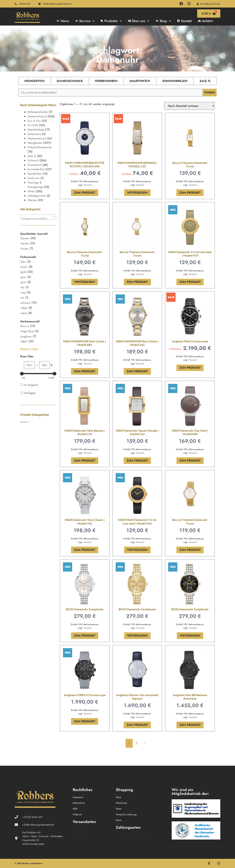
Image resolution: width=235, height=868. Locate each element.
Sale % (205, 81)
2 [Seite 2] (137, 743)
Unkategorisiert (37, 196)
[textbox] (38, 219)
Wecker (32, 200)
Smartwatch (140, 81)
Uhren (31, 191)
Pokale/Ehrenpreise (39, 147)
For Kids (33, 125)
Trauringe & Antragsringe (35, 185)
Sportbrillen (35, 174)
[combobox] (38, 217)
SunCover (34, 178)
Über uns (139, 21)
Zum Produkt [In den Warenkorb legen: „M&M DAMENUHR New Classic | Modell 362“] (137, 371)
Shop (163, 21)
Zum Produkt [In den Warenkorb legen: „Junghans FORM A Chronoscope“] (85, 721)
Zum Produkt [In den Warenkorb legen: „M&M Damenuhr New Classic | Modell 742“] (85, 550)
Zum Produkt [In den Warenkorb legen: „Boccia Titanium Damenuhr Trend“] (190, 193)
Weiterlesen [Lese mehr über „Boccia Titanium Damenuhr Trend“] (85, 282)
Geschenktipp (36, 130)
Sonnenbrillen (175, 81)
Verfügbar (30, 393)
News (63, 21)
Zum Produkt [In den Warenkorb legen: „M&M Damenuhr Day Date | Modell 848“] (190, 461)
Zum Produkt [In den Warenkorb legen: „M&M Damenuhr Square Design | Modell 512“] (137, 461)
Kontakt (185, 21)
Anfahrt (205, 21)
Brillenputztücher (38, 112)
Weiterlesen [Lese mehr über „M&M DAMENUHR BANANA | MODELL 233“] (137, 193)
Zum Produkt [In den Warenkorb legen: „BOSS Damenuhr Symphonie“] (85, 636)
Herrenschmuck (37, 138)
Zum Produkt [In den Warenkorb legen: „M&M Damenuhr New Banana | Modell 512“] (85, 461)
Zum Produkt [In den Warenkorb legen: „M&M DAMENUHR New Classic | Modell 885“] (85, 371)
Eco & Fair (34, 121)
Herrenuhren (106, 81)
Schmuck (33, 160)
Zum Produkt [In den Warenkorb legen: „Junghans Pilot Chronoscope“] (190, 368)
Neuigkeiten (35, 81)
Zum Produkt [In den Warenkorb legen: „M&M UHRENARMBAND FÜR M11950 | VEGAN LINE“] (85, 193)
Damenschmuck (70, 81)
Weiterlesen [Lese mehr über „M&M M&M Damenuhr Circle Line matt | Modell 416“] (137, 550)
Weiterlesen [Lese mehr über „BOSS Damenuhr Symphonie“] (137, 636)
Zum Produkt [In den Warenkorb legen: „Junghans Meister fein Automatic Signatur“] (137, 725)
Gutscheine (34, 134)
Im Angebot (31, 385)
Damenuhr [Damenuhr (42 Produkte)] (25, 422)
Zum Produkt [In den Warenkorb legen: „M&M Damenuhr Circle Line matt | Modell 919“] (190, 282)
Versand (87, 185)
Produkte (111, 21)
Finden (209, 92)
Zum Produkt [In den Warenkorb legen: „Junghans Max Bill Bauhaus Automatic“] (190, 725)
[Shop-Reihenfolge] (189, 106)
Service (85, 21)
